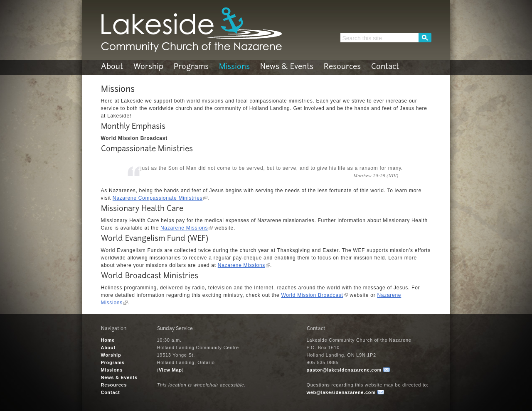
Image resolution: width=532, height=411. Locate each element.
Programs (191, 67)
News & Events (287, 67)
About (112, 67)
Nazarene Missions (184, 228)
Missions (234, 67)
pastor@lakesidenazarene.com (344, 370)
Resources (342, 67)
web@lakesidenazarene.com (341, 392)
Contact (385, 67)
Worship (148, 67)
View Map (170, 370)
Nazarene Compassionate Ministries (158, 198)
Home (108, 340)
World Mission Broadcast (312, 295)
